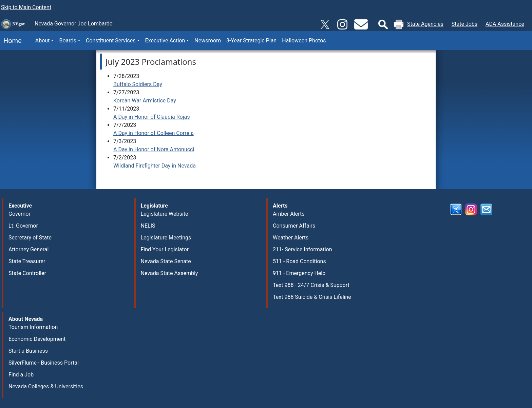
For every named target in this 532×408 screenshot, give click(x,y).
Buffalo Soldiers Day (138, 84)
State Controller (27, 273)
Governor (20, 214)
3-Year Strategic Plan (251, 41)
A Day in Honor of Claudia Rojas (151, 117)
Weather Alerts (291, 238)
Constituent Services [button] (111, 41)
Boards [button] (68, 41)
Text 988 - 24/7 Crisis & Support (311, 285)
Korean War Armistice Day (145, 101)
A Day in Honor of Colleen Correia (154, 133)
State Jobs (464, 24)
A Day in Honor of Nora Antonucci (154, 149)
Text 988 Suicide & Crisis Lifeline (312, 297)
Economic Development (37, 339)
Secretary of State (30, 238)
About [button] (43, 41)
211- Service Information (302, 249)
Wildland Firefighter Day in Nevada (155, 166)
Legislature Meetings (166, 238)
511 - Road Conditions (299, 261)
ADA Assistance (505, 24)
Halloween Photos (304, 41)
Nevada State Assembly (169, 273)
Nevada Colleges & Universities (46, 386)
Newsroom (208, 41)
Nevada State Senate (166, 261)
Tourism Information (33, 327)
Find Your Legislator (165, 249)
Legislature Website (165, 214)
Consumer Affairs (294, 226)
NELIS (148, 226)
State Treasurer (27, 261)
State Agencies (425, 24)
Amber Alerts (289, 214)
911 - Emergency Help (299, 273)
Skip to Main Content (26, 7)
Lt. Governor (23, 226)
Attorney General (28, 249)
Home (11, 41)
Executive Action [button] (165, 41)
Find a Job (21, 375)
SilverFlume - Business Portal (44, 363)
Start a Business (28, 351)
